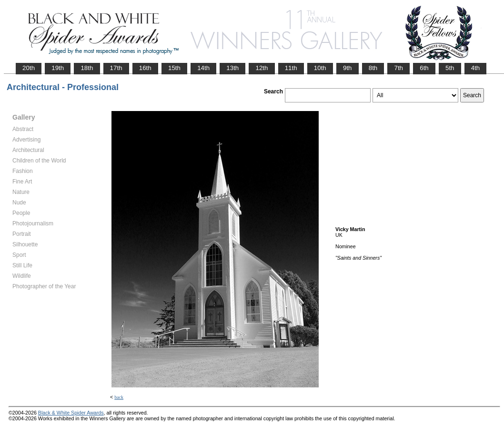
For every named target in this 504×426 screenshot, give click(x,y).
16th (145, 68)
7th (398, 68)
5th (450, 68)
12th (262, 68)
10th (320, 68)
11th (291, 68)
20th (29, 68)
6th (424, 68)
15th (174, 68)
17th (116, 68)
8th (373, 68)
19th (58, 68)
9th (348, 68)
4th (476, 68)
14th (203, 68)
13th (232, 68)
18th (87, 68)
